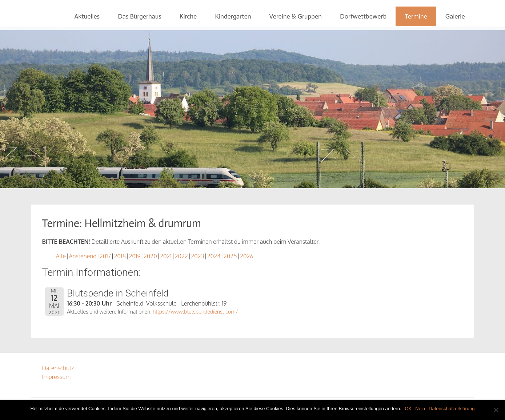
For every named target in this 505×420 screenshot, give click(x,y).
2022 (181, 256)
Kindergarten (233, 16)
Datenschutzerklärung (452, 409)
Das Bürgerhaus (140, 16)
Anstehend (83, 256)
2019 (135, 256)
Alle (61, 256)
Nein (420, 409)
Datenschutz (58, 368)
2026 (247, 256)
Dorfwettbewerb (363, 16)
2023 (197, 256)
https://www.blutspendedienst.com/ (195, 311)
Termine (416, 16)
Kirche (188, 16)
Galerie (455, 16)
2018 (120, 256)
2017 (105, 256)
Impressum (57, 377)
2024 (214, 256)
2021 (166, 256)
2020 (150, 256)
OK (408, 409)
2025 (230, 256)
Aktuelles (87, 16)
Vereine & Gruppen (296, 16)
